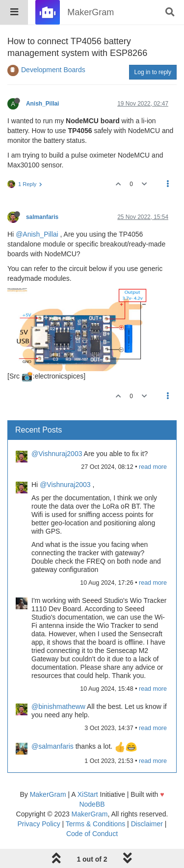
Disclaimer (147, 824)
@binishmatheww (58, 706)
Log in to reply (153, 72)
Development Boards (53, 70)
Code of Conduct (92, 834)
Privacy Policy (39, 824)
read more (153, 467)
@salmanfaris (53, 746)
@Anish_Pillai (37, 234)
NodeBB (92, 804)
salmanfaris (42, 217)
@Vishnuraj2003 (57, 454)
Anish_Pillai (42, 104)
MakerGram (48, 794)
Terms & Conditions (95, 824)
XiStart (88, 794)
